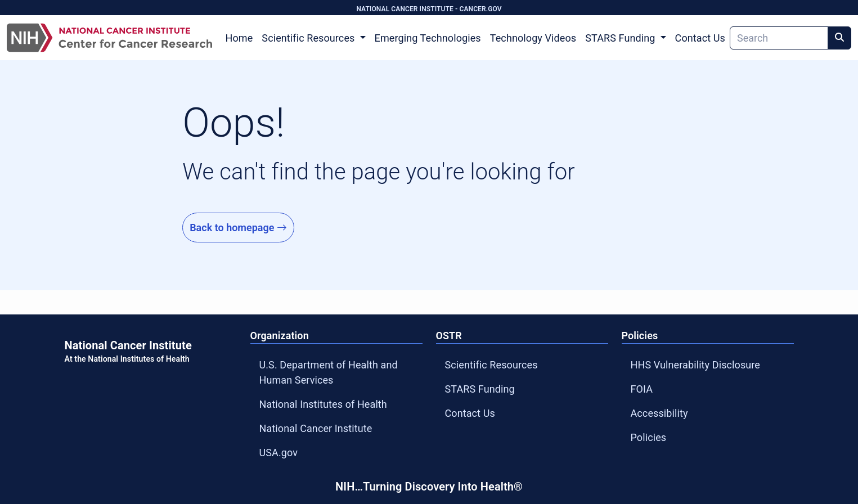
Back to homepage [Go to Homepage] (238, 228)
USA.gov (279, 453)
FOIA (642, 389)
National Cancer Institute (316, 428)
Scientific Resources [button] (309, 38)
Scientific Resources (491, 365)
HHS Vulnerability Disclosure (696, 365)
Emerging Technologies (428, 38)
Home (239, 38)
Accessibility (659, 413)
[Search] (779, 38)
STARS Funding (480, 389)
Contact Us (700, 38)
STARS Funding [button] (621, 38)
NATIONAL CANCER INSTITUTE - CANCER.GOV (429, 9)
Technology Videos (533, 38)
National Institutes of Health (323, 404)
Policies (649, 437)
